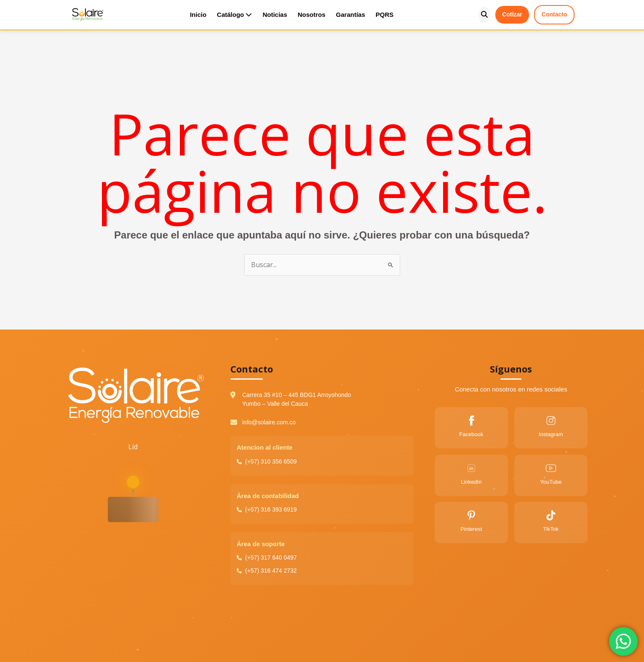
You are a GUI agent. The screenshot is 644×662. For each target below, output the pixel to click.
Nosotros (312, 15)
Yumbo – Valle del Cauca (275, 404)
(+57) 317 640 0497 (268, 557)
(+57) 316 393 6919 (269, 509)
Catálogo (234, 15)
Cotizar (512, 14)
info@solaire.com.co (269, 422)
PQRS (385, 15)
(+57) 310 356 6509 (269, 461)
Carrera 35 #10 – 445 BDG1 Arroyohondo (297, 395)
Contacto (554, 14)
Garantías (351, 15)
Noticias (275, 15)
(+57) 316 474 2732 (268, 571)
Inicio (198, 15)
